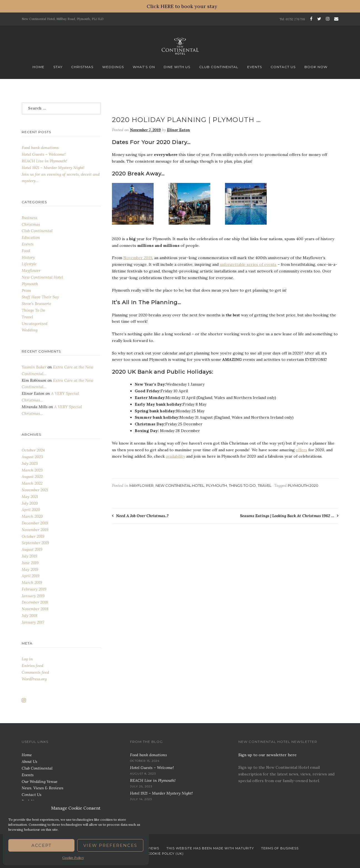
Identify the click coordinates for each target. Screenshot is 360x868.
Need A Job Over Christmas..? (142, 516)
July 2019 (29, 556)
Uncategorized (35, 324)
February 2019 (34, 589)
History (28, 257)
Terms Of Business (280, 848)
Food (26, 251)
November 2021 (35, 490)
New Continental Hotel (180, 485)
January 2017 (33, 622)
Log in (27, 659)
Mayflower (142, 485)
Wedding (30, 330)
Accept (42, 845)
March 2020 (32, 516)
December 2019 (35, 523)
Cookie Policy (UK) (166, 854)
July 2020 (30, 503)
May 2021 (30, 497)
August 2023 (32, 457)
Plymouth (217, 485)
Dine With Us (177, 67)
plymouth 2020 (303, 485)
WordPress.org (34, 679)
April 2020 (31, 510)
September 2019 (35, 543)
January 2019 (33, 596)
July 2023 (30, 463)
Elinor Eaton (178, 130)
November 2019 (138, 258)
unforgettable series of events (248, 264)
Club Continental (219, 67)
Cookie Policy (73, 858)
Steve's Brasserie (37, 304)
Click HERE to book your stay (182, 6)
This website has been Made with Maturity (210, 848)
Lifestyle (29, 264)
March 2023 (32, 470)
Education (31, 237)
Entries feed (32, 666)
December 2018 (35, 602)
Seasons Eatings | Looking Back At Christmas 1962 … (287, 516)
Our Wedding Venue (40, 782)
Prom (26, 291)
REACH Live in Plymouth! (44, 161)
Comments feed (35, 672)
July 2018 (29, 616)
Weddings (113, 67)
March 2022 (32, 483)
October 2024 (33, 450)
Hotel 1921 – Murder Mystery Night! (53, 168)
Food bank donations (40, 148)
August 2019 (32, 549)
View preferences (110, 845)
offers (302, 450)
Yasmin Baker (34, 367)
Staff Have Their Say (40, 297)
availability (175, 456)
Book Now (316, 67)
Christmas (82, 67)
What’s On (144, 67)
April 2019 (31, 576)
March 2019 (32, 582)
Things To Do (242, 485)
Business (29, 218)
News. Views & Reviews (42, 788)
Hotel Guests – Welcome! (44, 154)
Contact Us (283, 67)
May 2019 (30, 569)
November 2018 (35, 609)
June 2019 (30, 563)
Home (38, 67)
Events (255, 67)
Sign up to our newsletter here (267, 755)
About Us (29, 762)
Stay (58, 67)
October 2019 (33, 536)
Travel (265, 485)
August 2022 (32, 477)
